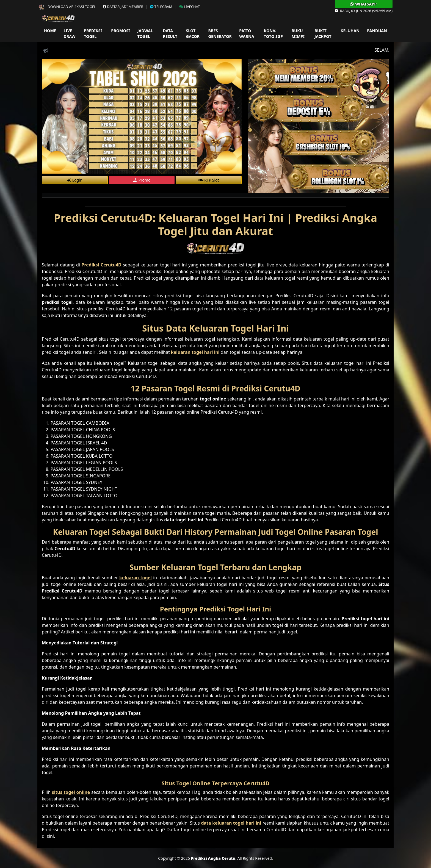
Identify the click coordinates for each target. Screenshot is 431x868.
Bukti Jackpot (323, 34)
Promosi (120, 31)
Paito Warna (247, 34)
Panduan (377, 31)
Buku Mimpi (298, 34)
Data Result (170, 34)
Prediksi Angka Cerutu (213, 858)
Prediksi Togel (93, 34)
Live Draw (69, 34)
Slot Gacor (193, 34)
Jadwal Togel (145, 34)
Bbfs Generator (220, 34)
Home (50, 31)
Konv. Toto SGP (273, 34)
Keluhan (350, 31)
